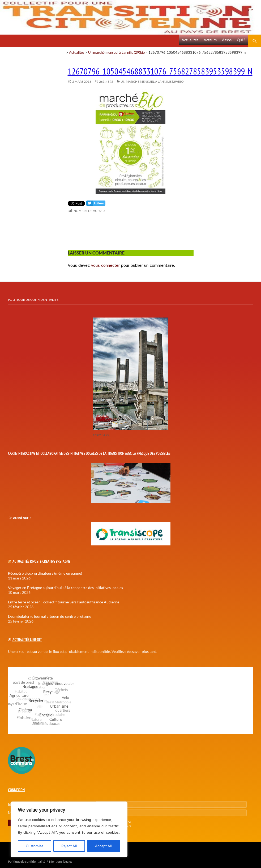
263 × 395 (106, 82)
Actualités (190, 40)
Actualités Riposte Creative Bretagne (41, 561)
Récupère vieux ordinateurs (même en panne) (45, 573)
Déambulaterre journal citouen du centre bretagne (50, 616)
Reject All (69, 846)
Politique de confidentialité (255, 7)
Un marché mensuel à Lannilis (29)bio (116, 52)
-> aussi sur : (19, 518)
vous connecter (105, 266)
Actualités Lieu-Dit (27, 640)
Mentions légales (61, 861)
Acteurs (210, 40)
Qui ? (241, 40)
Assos (227, 40)
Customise (35, 846)
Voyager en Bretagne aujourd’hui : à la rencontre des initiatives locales (65, 588)
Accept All (104, 846)
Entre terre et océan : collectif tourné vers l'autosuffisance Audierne (64, 602)
